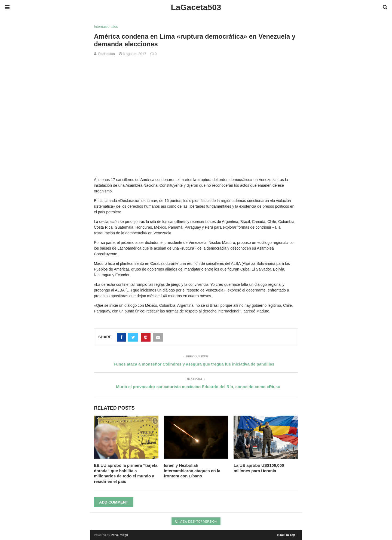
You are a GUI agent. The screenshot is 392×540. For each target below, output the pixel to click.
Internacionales (106, 27)
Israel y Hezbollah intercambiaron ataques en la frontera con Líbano (192, 471)
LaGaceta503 (196, 7)
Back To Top (288, 535)
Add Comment (114, 502)
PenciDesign (119, 535)
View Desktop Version (196, 521)
